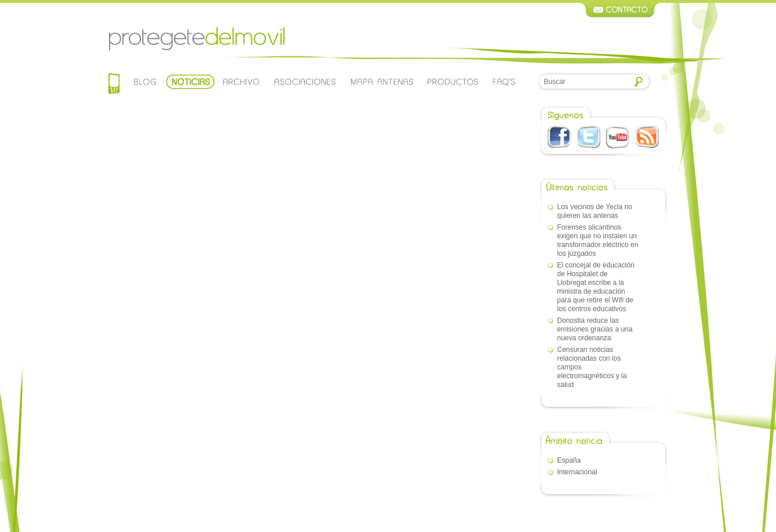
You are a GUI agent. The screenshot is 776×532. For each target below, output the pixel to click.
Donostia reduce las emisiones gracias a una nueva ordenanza (595, 329)
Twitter (589, 137)
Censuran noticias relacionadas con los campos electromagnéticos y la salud (592, 367)
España (569, 460)
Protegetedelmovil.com (196, 39)
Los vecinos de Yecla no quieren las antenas (595, 211)
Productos (453, 81)
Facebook (559, 137)
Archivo (240, 81)
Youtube (618, 137)
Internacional (577, 472)
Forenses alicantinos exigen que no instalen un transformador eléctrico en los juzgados (598, 240)
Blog (145, 81)
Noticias (190, 81)
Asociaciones (304, 81)
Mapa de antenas (382, 81)
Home (114, 85)
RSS (647, 137)
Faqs (504, 81)
